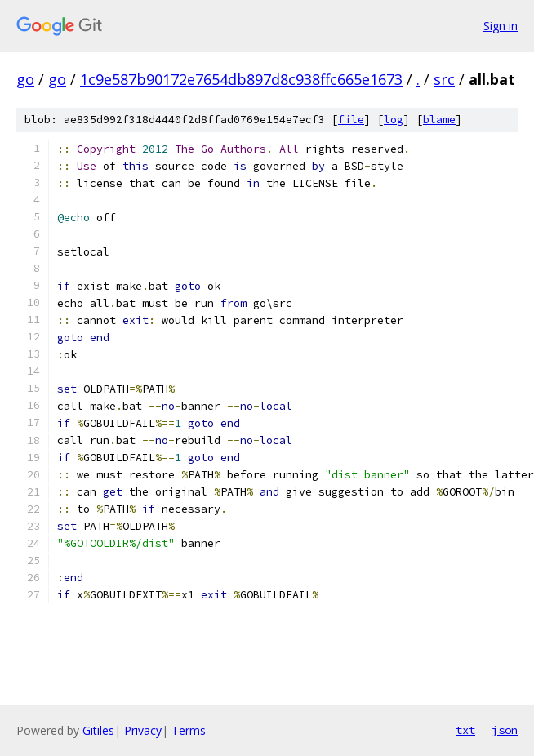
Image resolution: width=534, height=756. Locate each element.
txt (465, 730)
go (25, 79)
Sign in (501, 26)
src (444, 79)
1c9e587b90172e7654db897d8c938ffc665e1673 (241, 79)
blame (439, 120)
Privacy (143, 730)
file (351, 120)
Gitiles (98, 730)
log (394, 120)
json (505, 730)
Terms (189, 730)
